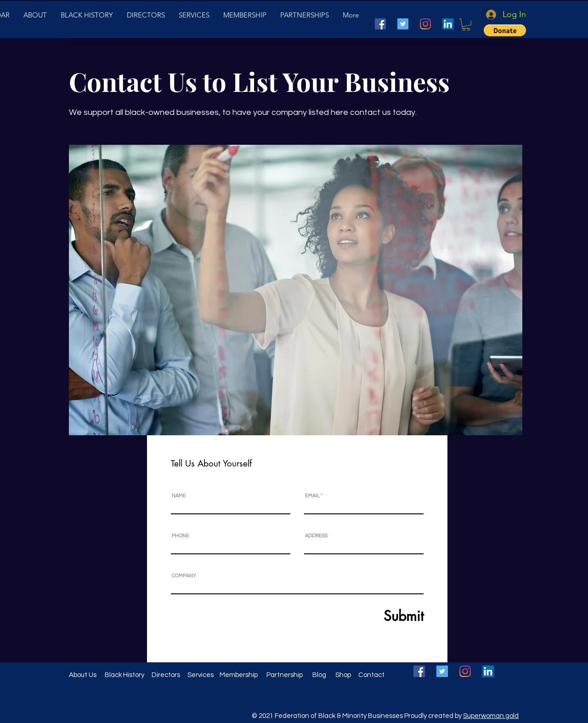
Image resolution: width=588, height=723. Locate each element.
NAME (179, 496)
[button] (466, 25)
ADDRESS (316, 536)
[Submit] (381, 616)
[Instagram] (425, 24)
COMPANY (184, 576)
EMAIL (312, 496)
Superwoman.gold (491, 716)
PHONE (181, 536)
